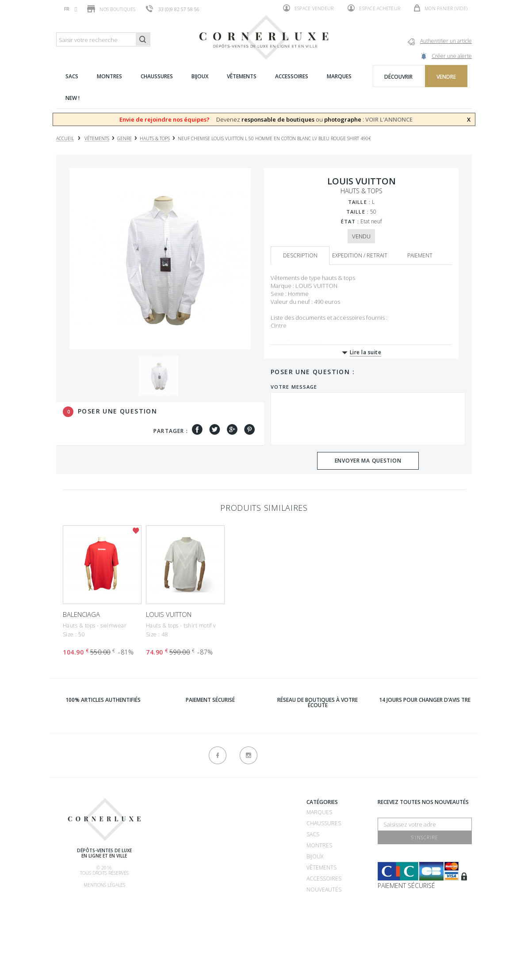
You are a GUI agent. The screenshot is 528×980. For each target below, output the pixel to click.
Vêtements (321, 867)
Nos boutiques (111, 9)
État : (350, 221)
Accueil (65, 139)
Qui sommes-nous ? (191, 803)
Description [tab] (300, 255)
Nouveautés (324, 890)
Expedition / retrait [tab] (360, 255)
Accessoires (324, 879)
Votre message (294, 387)
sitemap (239, 926)
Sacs (313, 834)
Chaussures (324, 823)
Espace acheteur (374, 8)
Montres (319, 845)
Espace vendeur (308, 8)
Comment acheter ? (191, 847)
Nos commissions (189, 891)
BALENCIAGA (81, 614)
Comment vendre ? (190, 836)
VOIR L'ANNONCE (389, 119)
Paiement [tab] (420, 255)
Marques (319, 812)
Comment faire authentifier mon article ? (189, 869)
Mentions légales (104, 885)
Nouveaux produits (256, 915)
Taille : (359, 202)
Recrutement (247, 812)
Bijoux (315, 856)
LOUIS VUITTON (169, 614)
